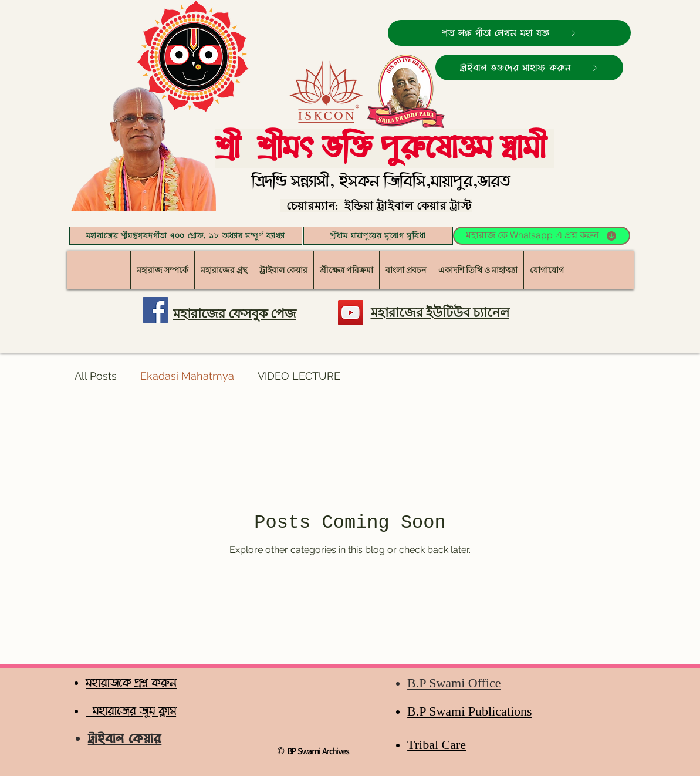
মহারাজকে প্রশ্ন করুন (131, 683)
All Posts (96, 376)
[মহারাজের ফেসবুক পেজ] (155, 310)
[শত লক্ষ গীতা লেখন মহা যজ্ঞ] (509, 33)
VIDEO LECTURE (299, 376)
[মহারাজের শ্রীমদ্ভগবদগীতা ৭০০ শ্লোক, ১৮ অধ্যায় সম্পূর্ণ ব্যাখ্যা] (186, 236)
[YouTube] (351, 313)
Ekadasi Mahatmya (187, 376)
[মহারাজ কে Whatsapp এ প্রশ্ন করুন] (542, 236)
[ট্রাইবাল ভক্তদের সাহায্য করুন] (529, 68)
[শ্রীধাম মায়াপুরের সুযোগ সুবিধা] (378, 236)
